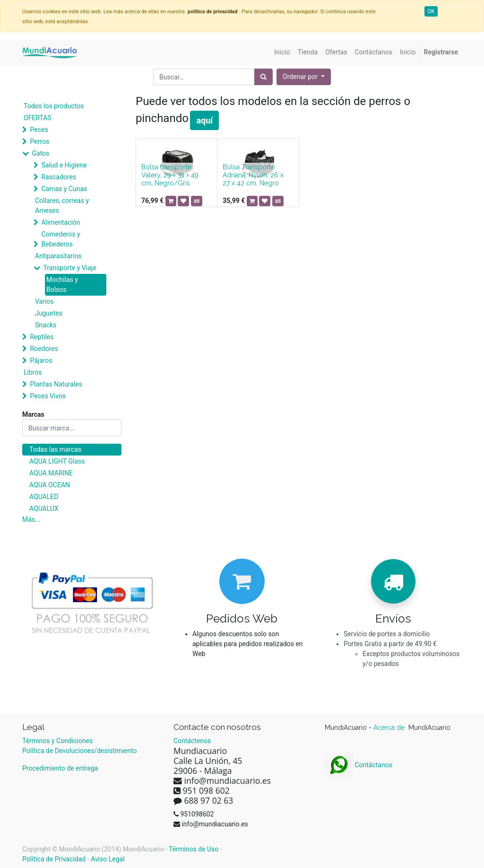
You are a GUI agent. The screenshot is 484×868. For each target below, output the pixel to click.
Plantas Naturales (56, 384)
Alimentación (60, 222)
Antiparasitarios (58, 256)
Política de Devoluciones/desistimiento (79, 751)
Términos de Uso (194, 849)
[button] (304, 77)
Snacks (46, 325)
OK (431, 11)
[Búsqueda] (264, 77)
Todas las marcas (55, 449)
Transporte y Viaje (69, 268)
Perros (39, 141)
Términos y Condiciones (57, 741)
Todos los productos (54, 106)
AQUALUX (44, 509)
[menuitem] (282, 52)
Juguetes (49, 313)
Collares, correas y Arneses (62, 206)
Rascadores (59, 177)
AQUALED (44, 497)
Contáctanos (359, 765)
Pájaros (41, 360)
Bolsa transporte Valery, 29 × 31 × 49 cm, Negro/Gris (170, 175)
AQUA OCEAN (50, 485)
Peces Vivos (48, 396)
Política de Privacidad (54, 859)
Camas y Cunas (64, 189)
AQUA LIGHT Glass (57, 461)
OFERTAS (38, 118)
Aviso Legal (108, 859)
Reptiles (42, 337)
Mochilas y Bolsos (62, 285)
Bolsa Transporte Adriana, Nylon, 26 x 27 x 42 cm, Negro (253, 175)
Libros (33, 372)
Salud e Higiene (64, 165)
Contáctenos (192, 741)
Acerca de (390, 728)
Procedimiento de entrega (60, 768)
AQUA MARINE (51, 473)
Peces (39, 130)
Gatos (40, 153)
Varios (44, 301)
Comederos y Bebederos (60, 239)
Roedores (44, 349)
